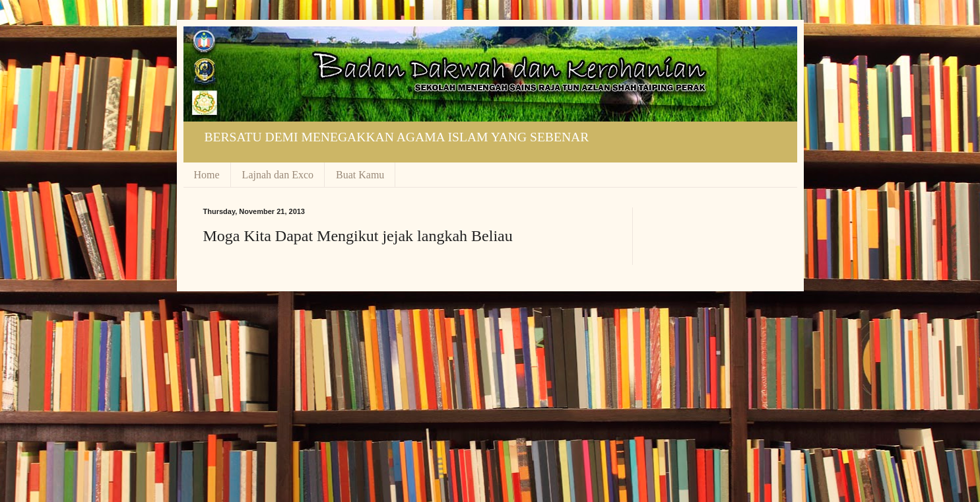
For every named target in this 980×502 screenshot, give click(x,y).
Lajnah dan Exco (278, 175)
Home (207, 175)
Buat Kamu (360, 175)
